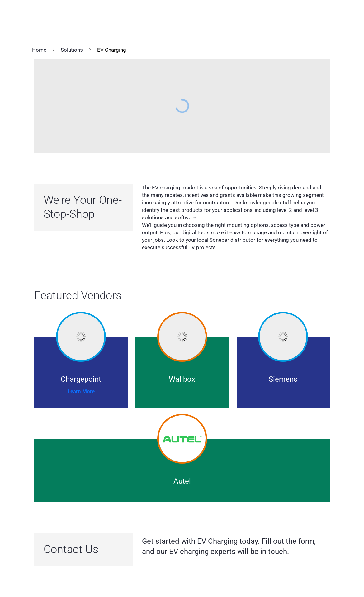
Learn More (81, 391)
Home (39, 50)
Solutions (72, 50)
